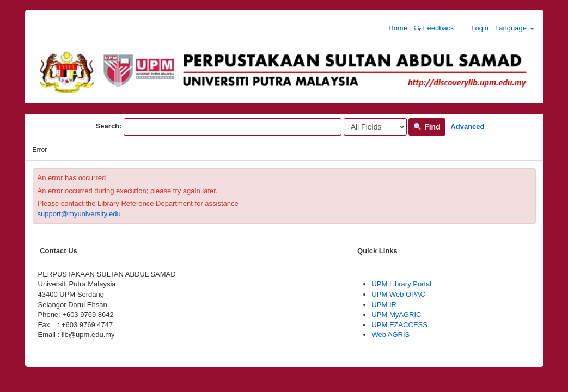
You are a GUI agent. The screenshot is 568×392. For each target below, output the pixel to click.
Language (514, 28)
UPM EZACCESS (399, 325)
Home (393, 28)
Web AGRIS (390, 335)
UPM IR (384, 305)
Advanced (467, 127)
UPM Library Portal (401, 284)
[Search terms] (233, 127)
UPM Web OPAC (398, 294)
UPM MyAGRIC (396, 314)
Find (427, 127)
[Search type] (375, 127)
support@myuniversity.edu (79, 214)
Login (475, 28)
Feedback (434, 28)
